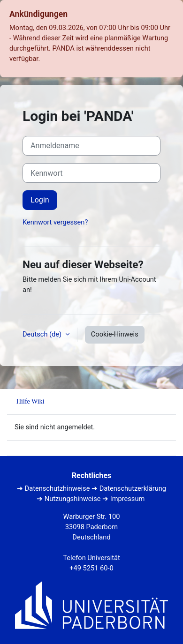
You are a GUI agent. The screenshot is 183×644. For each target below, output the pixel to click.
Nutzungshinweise (73, 499)
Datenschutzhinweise (57, 488)
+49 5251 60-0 (91, 568)
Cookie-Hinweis (115, 334)
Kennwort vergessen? (55, 222)
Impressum (128, 499)
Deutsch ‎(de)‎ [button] (43, 334)
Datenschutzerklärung (133, 488)
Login (40, 200)
